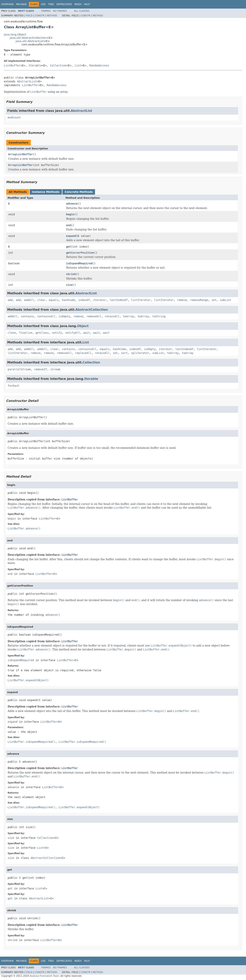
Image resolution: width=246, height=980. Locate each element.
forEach (13, 386)
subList (225, 300)
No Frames (60, 11)
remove (182, 300)
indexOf (84, 300)
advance (72, 204)
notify (57, 333)
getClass (42, 333)
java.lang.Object (15, 34)
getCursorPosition (80, 253)
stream (55, 369)
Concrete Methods (79, 192)
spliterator (140, 353)
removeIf (40, 369)
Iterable (35, 65)
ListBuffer (12, 65)
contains (27, 316)
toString (159, 316)
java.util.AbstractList (30, 41)
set (214, 300)
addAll (29, 300)
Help (87, 4)
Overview (7, 4)
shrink (71, 274)
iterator (100, 300)
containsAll (46, 316)
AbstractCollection (92, 310)
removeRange (199, 300)
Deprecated (64, 4)
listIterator (141, 300)
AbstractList (27, 81)
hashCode (68, 300)
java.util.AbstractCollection (28, 38)
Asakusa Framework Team (44, 976)
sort (124, 353)
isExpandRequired (79, 263)
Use (43, 4)
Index (78, 4)
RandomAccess (99, 65)
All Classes (82, 11)
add (10, 300)
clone (12, 333)
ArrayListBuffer (20, 154)
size (69, 285)
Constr (40, 16)
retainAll (112, 316)
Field (29, 16)
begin (70, 214)
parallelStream (19, 369)
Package (21, 4)
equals (54, 300)
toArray (128, 316)
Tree (51, 4)
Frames (46, 11)
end (69, 225)
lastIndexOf (119, 300)
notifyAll (73, 333)
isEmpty (64, 316)
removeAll (94, 316)
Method (52, 16)
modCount (14, 117)
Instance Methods (46, 192)
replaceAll (83, 353)
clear (41, 300)
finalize (26, 333)
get (69, 247)
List (78, 65)
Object (83, 326)
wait (87, 333)
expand (71, 236)
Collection (58, 65)
